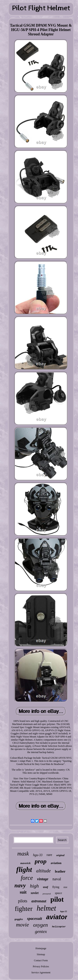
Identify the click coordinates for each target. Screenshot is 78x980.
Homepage (41, 948)
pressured (47, 894)
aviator (57, 917)
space (58, 893)
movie (22, 925)
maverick (25, 863)
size (65, 887)
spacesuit (35, 918)
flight (24, 870)
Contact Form (41, 960)
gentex (41, 931)
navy (20, 885)
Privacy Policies (41, 966)
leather (60, 871)
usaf (46, 887)
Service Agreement (41, 973)
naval (57, 879)
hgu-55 (64, 911)
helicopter (59, 927)
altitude (43, 871)
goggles (19, 919)
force (27, 878)
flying (56, 887)
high (34, 886)
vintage (43, 879)
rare (49, 855)
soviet (35, 893)
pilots (23, 901)
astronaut (39, 901)
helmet (46, 908)
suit (23, 892)
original (60, 855)
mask (23, 854)
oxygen (40, 925)
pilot (57, 899)
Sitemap (41, 954)
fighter (24, 909)
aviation (56, 863)
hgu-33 (38, 855)
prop (41, 861)
